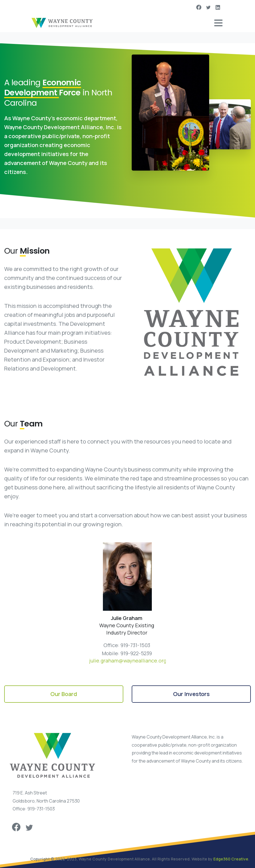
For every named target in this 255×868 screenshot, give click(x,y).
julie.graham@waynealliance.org (128, 661)
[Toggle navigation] (218, 23)
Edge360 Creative (231, 859)
